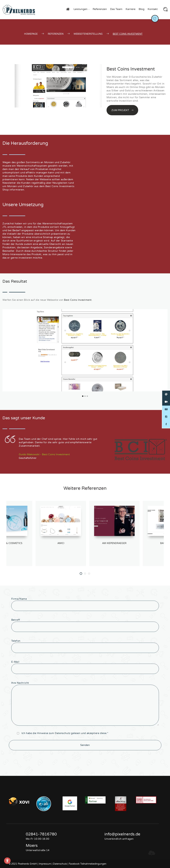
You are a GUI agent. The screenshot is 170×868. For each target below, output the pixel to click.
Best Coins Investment (78, 300)
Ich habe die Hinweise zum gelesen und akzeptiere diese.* (65, 733)
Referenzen (100, 9)
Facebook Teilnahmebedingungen (88, 864)
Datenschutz (63, 733)
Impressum (45, 864)
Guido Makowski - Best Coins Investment (44, 454)
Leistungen (81, 9)
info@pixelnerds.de (122, 834)
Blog (142, 9)
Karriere (131, 9)
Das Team (116, 9)
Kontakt (153, 9)
